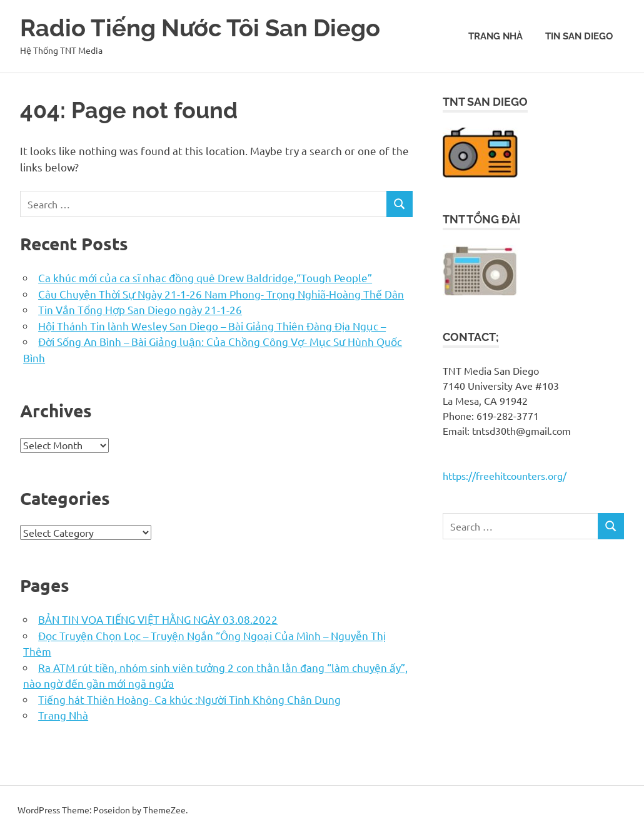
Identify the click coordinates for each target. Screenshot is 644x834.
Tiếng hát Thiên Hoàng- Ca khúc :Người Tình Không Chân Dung (189, 699)
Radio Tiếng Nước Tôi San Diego (200, 28)
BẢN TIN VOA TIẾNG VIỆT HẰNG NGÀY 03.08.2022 (158, 619)
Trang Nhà (496, 36)
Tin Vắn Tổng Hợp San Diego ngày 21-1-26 (140, 309)
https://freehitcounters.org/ (505, 475)
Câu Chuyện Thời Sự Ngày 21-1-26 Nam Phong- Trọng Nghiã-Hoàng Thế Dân (221, 294)
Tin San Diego (579, 36)
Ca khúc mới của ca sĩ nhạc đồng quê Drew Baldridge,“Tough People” (205, 277)
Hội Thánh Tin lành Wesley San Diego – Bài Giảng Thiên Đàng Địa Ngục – (212, 326)
